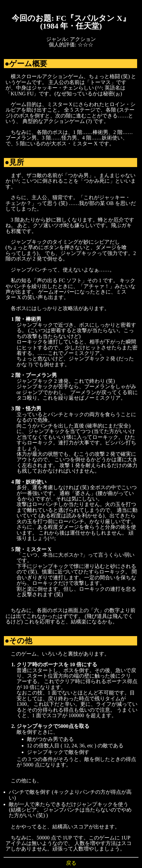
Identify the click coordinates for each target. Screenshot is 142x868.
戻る (71, 863)
